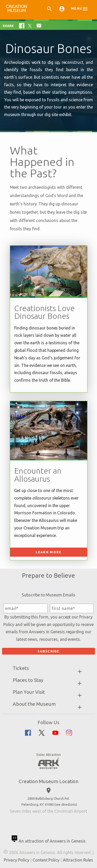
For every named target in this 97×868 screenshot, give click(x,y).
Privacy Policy (17, 860)
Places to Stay (28, 680)
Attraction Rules (78, 860)
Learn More (49, 552)
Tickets (21, 668)
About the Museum (34, 704)
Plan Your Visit (29, 692)
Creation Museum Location (48, 781)
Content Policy (46, 860)
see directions (66, 804)
